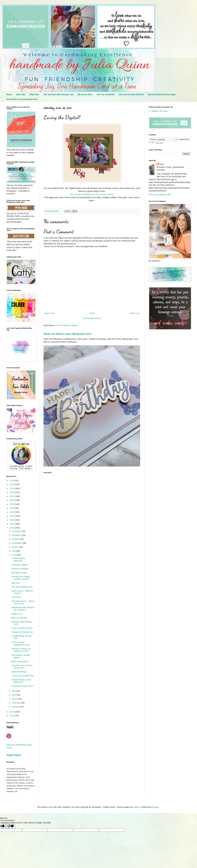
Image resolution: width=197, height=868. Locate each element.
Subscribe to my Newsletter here (22, 99)
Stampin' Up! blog (159, 111)
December (17, 531)
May (14, 691)
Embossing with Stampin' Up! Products (23, 609)
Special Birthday (19, 672)
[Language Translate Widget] (163, 139)
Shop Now (34, 94)
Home (9, 94)
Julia (162, 164)
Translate (156, 143)
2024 (12, 488)
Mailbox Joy (17, 614)
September (17, 543)
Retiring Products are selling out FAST (21, 650)
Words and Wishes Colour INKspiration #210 (67, 334)
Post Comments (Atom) (67, 325)
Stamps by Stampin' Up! (22, 632)
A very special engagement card (21, 643)
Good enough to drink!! (22, 628)
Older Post (135, 313)
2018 (12, 512)
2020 (12, 504)
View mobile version (92, 318)
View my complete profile (160, 195)
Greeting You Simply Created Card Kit (21, 578)
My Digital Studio (19, 573)
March (15, 699)
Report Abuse (14, 755)
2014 (12, 528)
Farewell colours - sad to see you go (23, 602)
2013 (12, 712)
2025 (12, 484)
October (16, 539)
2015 (12, 524)
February (16, 703)
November (17, 535)
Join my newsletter (106, 94)
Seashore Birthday (20, 569)
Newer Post (50, 313)
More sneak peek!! (20, 661)
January (16, 707)
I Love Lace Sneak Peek (22, 676)
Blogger (156, 807)
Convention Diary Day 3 (22, 686)
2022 (12, 496)
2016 (12, 520)
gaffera (136, 807)
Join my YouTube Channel (131, 94)
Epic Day (16, 583)
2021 (12, 500)
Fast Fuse (16, 597)
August (15, 547)
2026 (12, 481)
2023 (12, 492)
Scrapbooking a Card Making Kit (21, 681)
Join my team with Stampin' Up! (58, 94)
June (14, 555)
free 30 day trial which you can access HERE (92, 194)
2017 (12, 516)
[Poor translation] (11, 826)
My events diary (85, 94)
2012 (12, 716)
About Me (21, 94)
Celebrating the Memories (19, 560)
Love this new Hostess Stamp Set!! (22, 667)
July (14, 551)
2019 (12, 508)
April (14, 695)
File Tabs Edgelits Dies (22, 587)
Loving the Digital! (20, 565)
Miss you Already (19, 618)
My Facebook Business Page (162, 94)
